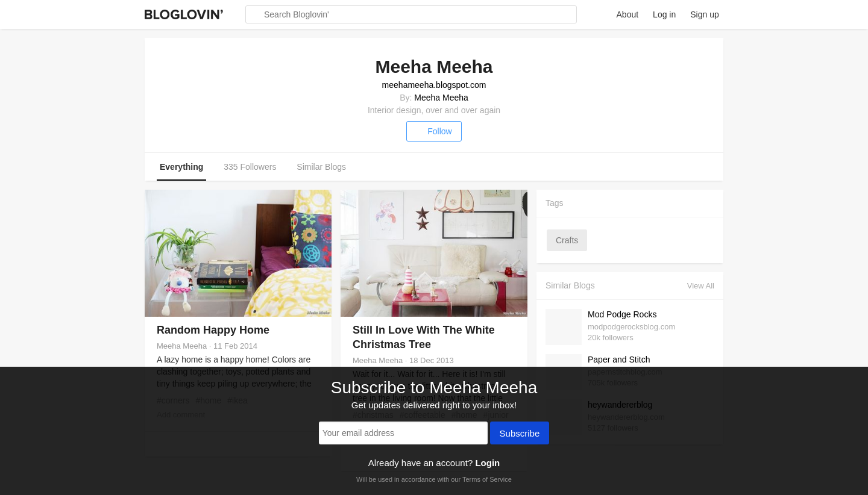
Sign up (704, 14)
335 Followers (250, 167)
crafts (567, 240)
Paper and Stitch (619, 360)
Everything (181, 167)
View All (701, 286)
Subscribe (520, 434)
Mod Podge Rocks (622, 314)
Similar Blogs (321, 167)
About (628, 14)
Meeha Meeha (441, 98)
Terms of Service (487, 479)
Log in (664, 14)
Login (487, 463)
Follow (434, 131)
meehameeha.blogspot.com (434, 85)
